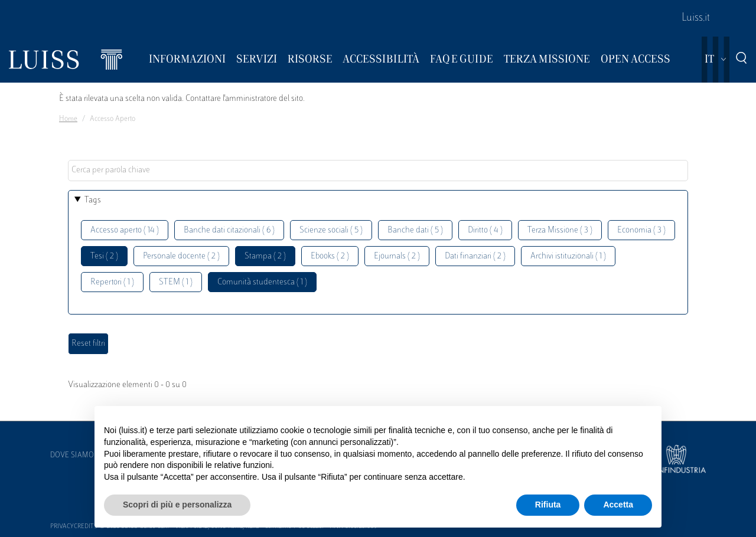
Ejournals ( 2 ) (397, 256)
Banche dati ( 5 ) (415, 230)
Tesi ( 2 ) (104, 256)
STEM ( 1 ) (176, 282)
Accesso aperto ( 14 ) (125, 230)
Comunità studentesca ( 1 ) (262, 282)
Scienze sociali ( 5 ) (331, 230)
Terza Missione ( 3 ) (560, 230)
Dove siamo (72, 456)
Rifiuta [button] (548, 505)
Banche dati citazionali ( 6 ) (229, 230)
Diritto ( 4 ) (485, 230)
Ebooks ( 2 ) (330, 256)
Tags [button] (93, 200)
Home (68, 119)
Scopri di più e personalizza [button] (177, 505)
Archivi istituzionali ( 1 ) (568, 256)
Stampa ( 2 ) (265, 256)
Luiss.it (696, 18)
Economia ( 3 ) (641, 230)
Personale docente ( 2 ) (181, 256)
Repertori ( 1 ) (112, 282)
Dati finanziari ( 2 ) (475, 256)
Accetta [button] (618, 505)
